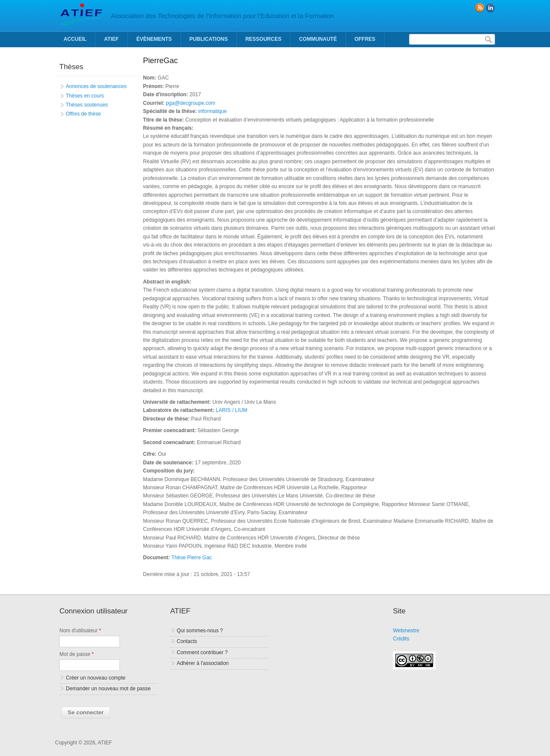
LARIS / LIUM (231, 410)
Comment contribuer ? (202, 652)
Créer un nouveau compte (96, 678)
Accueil (75, 39)
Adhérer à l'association (203, 663)
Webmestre (406, 631)
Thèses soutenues (87, 105)
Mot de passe (76, 654)
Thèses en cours (85, 96)
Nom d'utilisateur (80, 631)
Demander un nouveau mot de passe (108, 689)
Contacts (187, 641)
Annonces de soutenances (96, 86)
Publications (209, 39)
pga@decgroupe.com (191, 103)
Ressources (263, 39)
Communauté (318, 39)
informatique (213, 111)
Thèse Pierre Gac (192, 558)
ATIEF (111, 39)
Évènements (154, 39)
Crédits (401, 639)
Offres (365, 39)
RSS (480, 8)
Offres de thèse (83, 114)
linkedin (490, 8)
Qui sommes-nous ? (200, 631)
